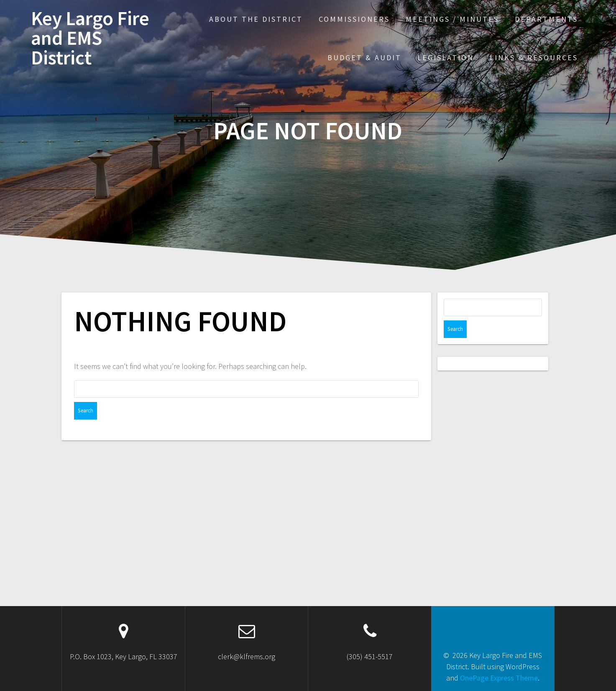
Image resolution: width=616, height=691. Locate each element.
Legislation (446, 58)
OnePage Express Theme (499, 678)
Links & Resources (534, 58)
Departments (546, 19)
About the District (256, 19)
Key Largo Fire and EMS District (90, 38)
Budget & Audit (364, 58)
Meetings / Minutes (452, 19)
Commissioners (354, 19)
